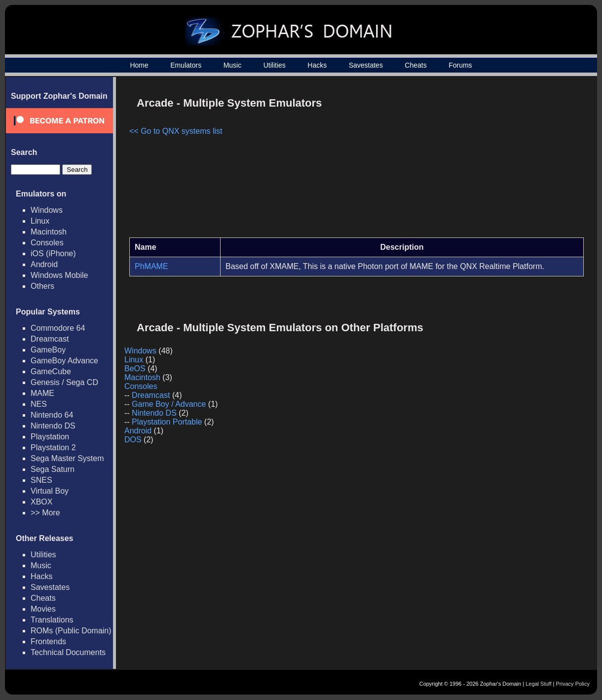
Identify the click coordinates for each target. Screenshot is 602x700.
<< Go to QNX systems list (176, 131)
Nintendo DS (53, 426)
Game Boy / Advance (169, 404)
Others (42, 286)
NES (39, 404)
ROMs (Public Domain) (71, 631)
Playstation (50, 437)
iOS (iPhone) (53, 253)
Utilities (275, 65)
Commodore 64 (58, 328)
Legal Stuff (538, 684)
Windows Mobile (59, 275)
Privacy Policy (573, 684)
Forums (460, 65)
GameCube (51, 371)
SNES (41, 480)
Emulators (186, 65)
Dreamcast (50, 339)
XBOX (41, 502)
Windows (47, 210)
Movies (43, 609)
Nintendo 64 (52, 415)
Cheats (415, 65)
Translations (52, 620)
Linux (40, 221)
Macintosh (49, 232)
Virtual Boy (50, 491)
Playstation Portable (167, 422)
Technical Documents (68, 652)
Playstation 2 (53, 447)
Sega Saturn (53, 469)
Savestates (366, 65)
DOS (133, 440)
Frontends (48, 642)
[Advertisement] (500, 161)
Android (44, 264)
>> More (45, 513)
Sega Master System (67, 458)
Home (139, 65)
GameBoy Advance (64, 361)
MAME (42, 393)
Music (233, 65)
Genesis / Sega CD (64, 382)
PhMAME (151, 266)
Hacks (317, 65)
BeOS (135, 369)
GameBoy (48, 350)
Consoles (47, 243)
